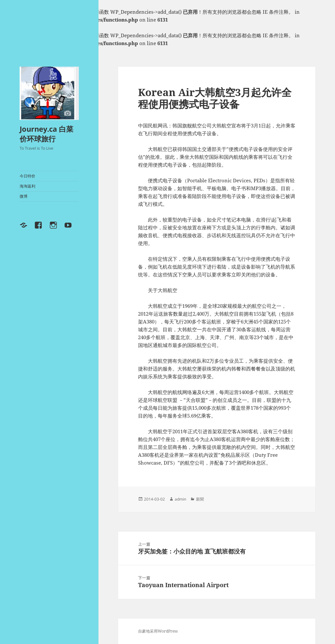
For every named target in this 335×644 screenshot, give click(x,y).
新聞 (200, 499)
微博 (24, 196)
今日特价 (27, 176)
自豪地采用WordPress (158, 631)
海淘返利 (27, 186)
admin (180, 499)
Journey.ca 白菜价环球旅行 (46, 134)
